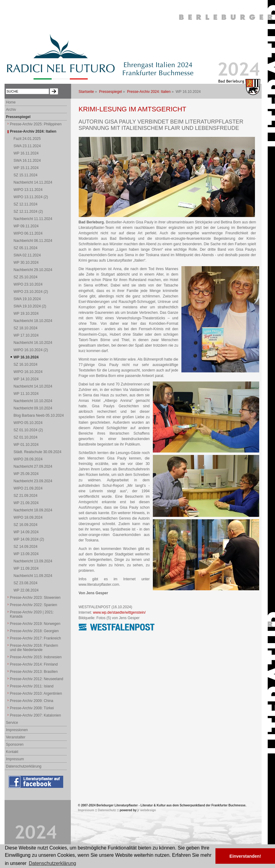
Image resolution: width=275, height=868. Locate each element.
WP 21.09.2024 (26, 503)
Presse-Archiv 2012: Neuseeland (37, 679)
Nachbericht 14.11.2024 (33, 182)
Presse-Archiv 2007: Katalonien (36, 715)
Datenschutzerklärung (24, 766)
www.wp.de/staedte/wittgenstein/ (119, 612)
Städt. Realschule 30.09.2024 (38, 452)
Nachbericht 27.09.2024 (33, 466)
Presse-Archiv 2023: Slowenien (35, 598)
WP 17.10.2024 (26, 335)
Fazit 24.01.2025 (27, 139)
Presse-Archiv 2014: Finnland (34, 664)
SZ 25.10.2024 (26, 277)
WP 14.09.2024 (26, 532)
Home (11, 102)
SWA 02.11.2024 (27, 255)
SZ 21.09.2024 (26, 496)
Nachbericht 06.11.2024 (33, 241)
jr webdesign (147, 810)
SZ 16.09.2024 (26, 525)
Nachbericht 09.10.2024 (33, 408)
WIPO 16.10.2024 (28, 372)
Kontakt (12, 752)
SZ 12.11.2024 (26, 204)
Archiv (11, 110)
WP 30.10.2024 (26, 263)
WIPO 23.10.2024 (28, 284)
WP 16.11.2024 (26, 153)
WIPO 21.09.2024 (28, 488)
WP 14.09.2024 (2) (29, 539)
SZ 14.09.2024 (26, 547)
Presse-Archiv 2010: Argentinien (36, 693)
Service (12, 723)
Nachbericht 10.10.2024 (33, 401)
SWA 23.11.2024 (27, 146)
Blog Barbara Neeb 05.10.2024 (39, 415)
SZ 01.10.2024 (26, 437)
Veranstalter (16, 737)
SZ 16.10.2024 (26, 364)
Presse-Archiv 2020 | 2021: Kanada (32, 614)
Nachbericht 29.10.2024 (33, 270)
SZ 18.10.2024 (26, 328)
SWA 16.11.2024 (27, 161)
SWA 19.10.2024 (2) (30, 306)
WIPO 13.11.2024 (28, 190)
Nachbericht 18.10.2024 (33, 321)
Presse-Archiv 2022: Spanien (34, 605)
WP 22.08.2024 (26, 590)
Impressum (15, 759)
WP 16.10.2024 (26, 357)
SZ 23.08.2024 (26, 583)
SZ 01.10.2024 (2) (28, 430)
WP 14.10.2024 (26, 379)
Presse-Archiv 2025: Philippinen (36, 124)
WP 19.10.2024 (26, 314)
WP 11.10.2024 (26, 394)
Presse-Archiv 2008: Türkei (32, 708)
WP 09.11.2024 (26, 226)
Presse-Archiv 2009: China (32, 701)
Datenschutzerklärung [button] (53, 863)
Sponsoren (15, 744)
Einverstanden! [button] (245, 856)
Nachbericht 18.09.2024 (33, 510)
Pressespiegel (110, 92)
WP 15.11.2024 (26, 168)
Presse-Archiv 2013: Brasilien (34, 672)
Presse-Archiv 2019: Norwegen (35, 624)
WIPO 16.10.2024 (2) (31, 350)
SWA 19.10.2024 (27, 299)
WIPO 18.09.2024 (28, 517)
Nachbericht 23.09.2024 (33, 481)
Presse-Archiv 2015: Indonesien (36, 657)
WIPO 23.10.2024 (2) (31, 292)
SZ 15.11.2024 (26, 175)
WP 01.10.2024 (26, 445)
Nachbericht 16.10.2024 (33, 343)
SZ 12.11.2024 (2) (28, 212)
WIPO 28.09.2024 (28, 459)
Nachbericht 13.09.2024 (33, 561)
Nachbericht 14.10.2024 (33, 386)
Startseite (86, 92)
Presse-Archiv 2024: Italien (149, 92)
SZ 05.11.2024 (26, 248)
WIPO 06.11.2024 (28, 233)
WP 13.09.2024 (26, 554)
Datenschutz (107, 810)
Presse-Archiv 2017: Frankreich (36, 638)
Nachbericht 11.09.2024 (33, 576)
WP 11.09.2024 (26, 568)
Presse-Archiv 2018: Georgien (34, 631)
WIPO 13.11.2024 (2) (31, 197)
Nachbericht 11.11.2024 (33, 219)
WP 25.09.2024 (26, 474)
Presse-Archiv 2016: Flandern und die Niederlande (34, 648)
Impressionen (17, 730)
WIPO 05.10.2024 (28, 423)
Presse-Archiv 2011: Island (32, 686)
